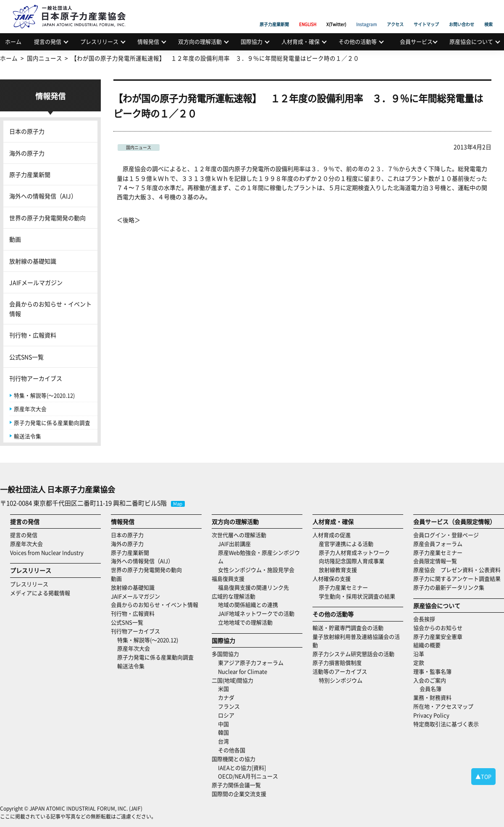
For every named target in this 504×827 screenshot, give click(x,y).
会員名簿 (430, 689)
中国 (223, 724)
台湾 (223, 741)
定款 (419, 662)
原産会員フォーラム (438, 544)
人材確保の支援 (332, 578)
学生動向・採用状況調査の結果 (360, 596)
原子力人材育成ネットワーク (354, 552)
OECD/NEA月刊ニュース (248, 776)
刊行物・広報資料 (33, 335)
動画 (15, 239)
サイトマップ (426, 15)
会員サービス (416, 41)
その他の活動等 (358, 41)
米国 (223, 689)
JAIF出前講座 (234, 544)
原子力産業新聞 (274, 15)
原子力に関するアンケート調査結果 (457, 578)
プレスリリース (99, 41)
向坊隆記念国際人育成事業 (352, 561)
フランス (229, 706)
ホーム (13, 41)
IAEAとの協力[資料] (242, 768)
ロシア (226, 715)
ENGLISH (308, 15)
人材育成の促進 (332, 535)
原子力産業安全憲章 (438, 636)
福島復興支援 (228, 578)
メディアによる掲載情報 (40, 593)
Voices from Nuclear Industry (47, 552)
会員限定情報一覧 (435, 561)
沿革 (419, 654)
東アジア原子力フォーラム (251, 662)
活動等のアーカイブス (340, 671)
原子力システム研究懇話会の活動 (353, 654)
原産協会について (471, 41)
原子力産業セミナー (343, 587)
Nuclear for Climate (243, 671)
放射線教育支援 (338, 570)
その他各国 (232, 750)
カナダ (226, 697)
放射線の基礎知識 (33, 261)
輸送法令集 (28, 436)
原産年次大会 (30, 409)
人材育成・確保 (301, 41)
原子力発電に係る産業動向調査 (52, 423)
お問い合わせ (462, 15)
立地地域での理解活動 (245, 622)
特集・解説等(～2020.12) (44, 395)
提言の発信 (48, 41)
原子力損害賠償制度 (337, 662)
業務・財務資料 (432, 697)
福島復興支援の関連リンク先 (253, 587)
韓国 (223, 732)
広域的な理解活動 (234, 596)
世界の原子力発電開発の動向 (47, 218)
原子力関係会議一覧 (236, 785)
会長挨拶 (424, 619)
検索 (488, 15)
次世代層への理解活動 (239, 535)
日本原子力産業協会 (73, 7)
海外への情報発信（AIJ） (43, 196)
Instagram (366, 15)
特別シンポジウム (341, 680)
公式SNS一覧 (26, 357)
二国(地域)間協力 (232, 680)
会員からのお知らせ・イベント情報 (50, 308)
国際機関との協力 (234, 759)
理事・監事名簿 (432, 671)
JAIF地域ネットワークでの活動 (256, 613)
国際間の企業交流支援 (239, 794)
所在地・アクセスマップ (443, 706)
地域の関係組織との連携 (248, 604)
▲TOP (483, 776)
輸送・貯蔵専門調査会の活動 (348, 628)
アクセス (395, 15)
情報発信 (148, 41)
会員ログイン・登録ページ (446, 535)
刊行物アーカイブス (36, 378)
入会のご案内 (430, 680)
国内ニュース (139, 147)
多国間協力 (225, 654)
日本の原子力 (27, 131)
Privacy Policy (431, 715)
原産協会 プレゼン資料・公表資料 (457, 570)
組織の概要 (427, 645)
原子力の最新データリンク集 (449, 587)
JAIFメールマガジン (36, 282)
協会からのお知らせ (438, 628)
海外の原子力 (27, 153)
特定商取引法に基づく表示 (446, 724)
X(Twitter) (336, 15)
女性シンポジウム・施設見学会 (256, 570)
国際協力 (252, 41)
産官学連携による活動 (346, 544)
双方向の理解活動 (200, 41)
